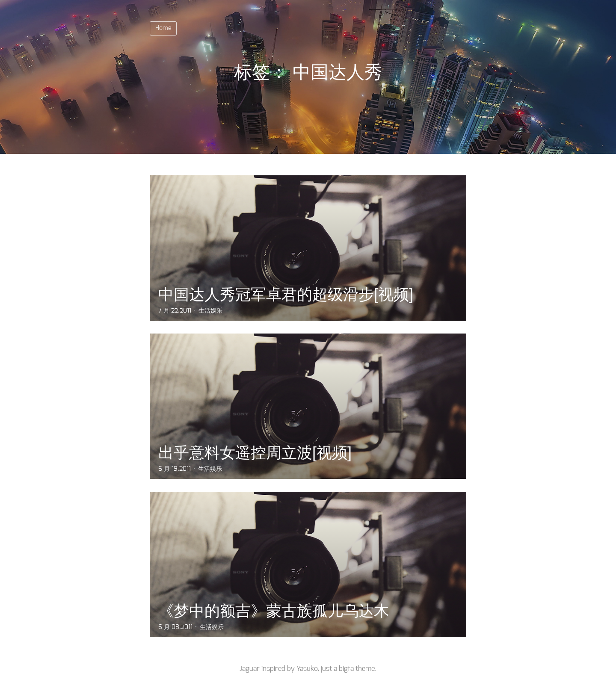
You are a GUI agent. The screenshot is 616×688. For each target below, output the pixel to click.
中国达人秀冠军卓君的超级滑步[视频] (286, 294)
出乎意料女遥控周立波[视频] (255, 453)
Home (163, 28)
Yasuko (307, 669)
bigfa (346, 669)
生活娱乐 (210, 311)
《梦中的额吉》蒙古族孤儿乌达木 (274, 611)
